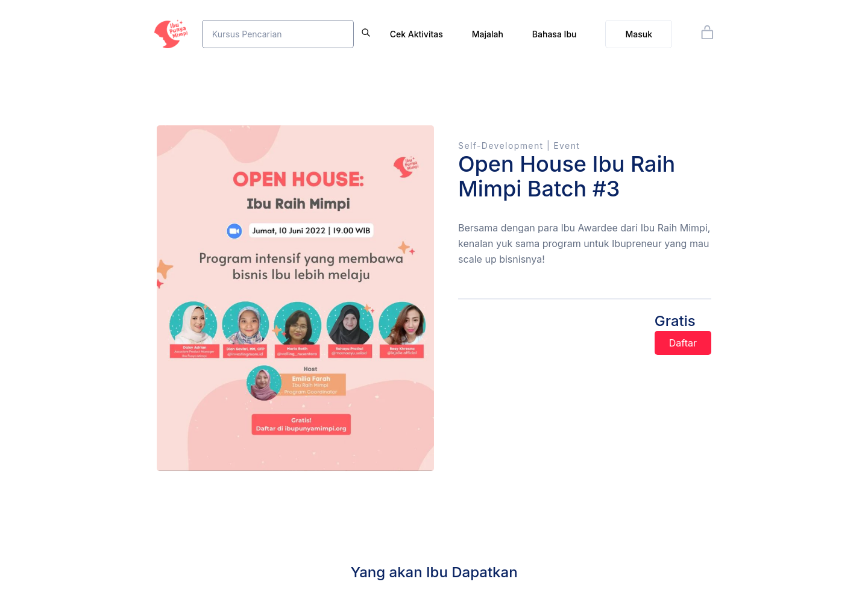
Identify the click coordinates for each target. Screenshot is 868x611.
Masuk (639, 34)
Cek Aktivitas (417, 34)
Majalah (488, 34)
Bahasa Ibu (555, 34)
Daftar (683, 343)
